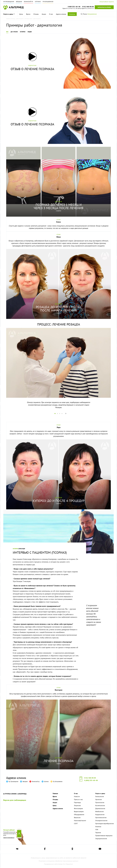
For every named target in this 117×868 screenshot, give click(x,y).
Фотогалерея (78, 808)
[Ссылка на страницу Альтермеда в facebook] (45, 849)
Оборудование (79, 814)
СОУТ (76, 823)
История (15, 549)
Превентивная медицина (104, 836)
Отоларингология (101, 820)
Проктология (100, 802)
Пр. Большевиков (48, 2)
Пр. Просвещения (9, 2)
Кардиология (100, 814)
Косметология (100, 805)
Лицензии (77, 805)
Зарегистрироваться (9, 838)
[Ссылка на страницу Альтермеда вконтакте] (17, 849)
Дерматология (100, 808)
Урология (99, 799)
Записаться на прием (104, 7)
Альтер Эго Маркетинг (66, 864)
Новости (77, 796)
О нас (51, 14)
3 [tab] (60, 414)
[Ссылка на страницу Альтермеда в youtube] (100, 849)
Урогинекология (101, 817)
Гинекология (100, 796)
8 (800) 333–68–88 (91, 780)
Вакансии (77, 817)
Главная (55, 793)
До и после (14, 32)
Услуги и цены (9, 14)
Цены (21, 14)
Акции (44, 14)
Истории (23, 32)
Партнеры (77, 802)
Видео (30, 32)
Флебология (99, 811)
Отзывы (36, 14)
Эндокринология (101, 839)
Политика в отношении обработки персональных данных (58, 861)
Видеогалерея (79, 811)
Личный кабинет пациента (107, 2)
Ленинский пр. (28, 2)
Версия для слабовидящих (15, 800)
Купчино (38, 2)
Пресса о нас (78, 799)
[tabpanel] (58, 370)
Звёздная (19, 2)
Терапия (98, 833)
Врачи (28, 14)
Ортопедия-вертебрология (105, 823)
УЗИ (97, 830)
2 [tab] (58, 414)
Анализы (72, 14)
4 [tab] (62, 414)
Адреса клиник (61, 14)
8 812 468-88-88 (90, 778)
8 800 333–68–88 (74, 7)
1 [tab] (55, 414)
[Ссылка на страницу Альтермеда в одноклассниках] (72, 849)
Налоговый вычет (80, 820)
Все (7, 32)
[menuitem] (21, 14)
